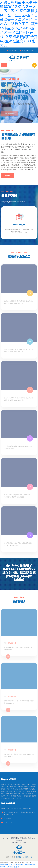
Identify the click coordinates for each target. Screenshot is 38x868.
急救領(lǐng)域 (19, 225)
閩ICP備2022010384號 (19, 843)
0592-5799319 (13, 50)
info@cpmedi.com (27, 50)
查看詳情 (8, 176)
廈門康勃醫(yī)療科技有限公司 (20, 838)
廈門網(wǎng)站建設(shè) (24, 857)
